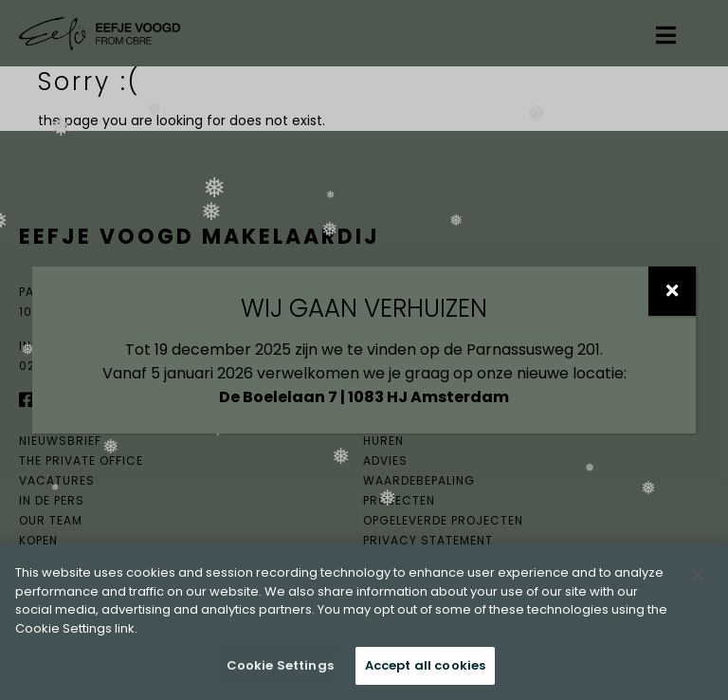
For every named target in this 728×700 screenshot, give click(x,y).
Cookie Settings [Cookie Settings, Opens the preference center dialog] (280, 665)
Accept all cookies (425, 665)
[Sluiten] (672, 291)
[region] (364, 622)
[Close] (698, 575)
